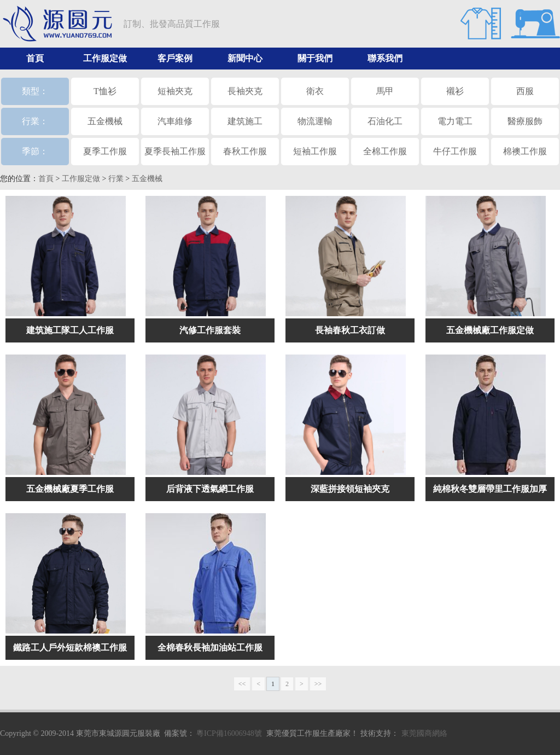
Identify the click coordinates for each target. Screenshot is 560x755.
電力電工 (455, 121)
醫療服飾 (525, 121)
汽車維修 (175, 121)
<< (242, 684)
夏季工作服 (105, 151)
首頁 (35, 58)
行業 (116, 179)
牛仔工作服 (455, 151)
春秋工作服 (245, 151)
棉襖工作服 (525, 151)
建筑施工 (245, 121)
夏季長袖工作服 (175, 151)
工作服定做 (105, 58)
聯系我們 (385, 58)
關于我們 (315, 58)
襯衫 (455, 91)
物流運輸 (315, 121)
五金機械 (105, 121)
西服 (525, 91)
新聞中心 (245, 58)
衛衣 (315, 91)
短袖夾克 (175, 91)
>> (318, 684)
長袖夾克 (245, 91)
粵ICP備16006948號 (229, 733)
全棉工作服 (385, 151)
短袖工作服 (315, 151)
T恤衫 (105, 91)
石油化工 (385, 121)
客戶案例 (175, 58)
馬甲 (385, 91)
